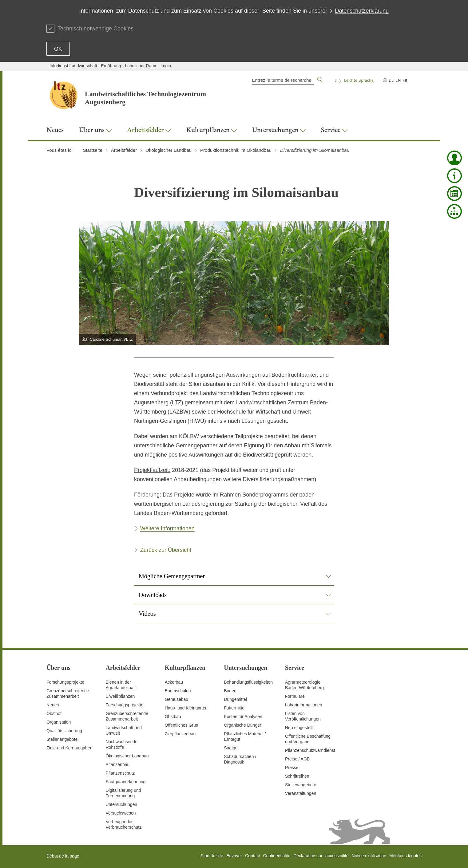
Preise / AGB (297, 759)
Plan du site (212, 856)
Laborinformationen (304, 705)
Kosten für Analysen (243, 717)
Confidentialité (277, 856)
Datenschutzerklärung (362, 11)
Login (166, 66)
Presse (292, 768)
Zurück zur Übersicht (166, 550)
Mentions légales (405, 856)
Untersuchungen (121, 804)
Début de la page (63, 856)
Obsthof (54, 713)
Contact (252, 856)
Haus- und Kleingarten (186, 708)
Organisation (59, 722)
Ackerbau (174, 682)
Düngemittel (235, 699)
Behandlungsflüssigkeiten (248, 682)
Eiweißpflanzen (120, 696)
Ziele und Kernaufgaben (69, 748)
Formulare (295, 696)
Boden (230, 691)
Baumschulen (178, 691)
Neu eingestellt (299, 728)
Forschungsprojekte (65, 682)
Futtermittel (235, 708)
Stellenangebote (62, 739)
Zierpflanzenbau (180, 734)
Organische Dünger (242, 725)
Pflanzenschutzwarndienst (310, 750)
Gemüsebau (176, 699)
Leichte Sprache (359, 80)
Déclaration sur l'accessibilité (321, 856)
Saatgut (231, 748)
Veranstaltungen (301, 793)
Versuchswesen (121, 813)
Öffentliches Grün (182, 725)
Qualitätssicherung (64, 731)
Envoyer (234, 856)
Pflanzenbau (117, 764)
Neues (53, 705)
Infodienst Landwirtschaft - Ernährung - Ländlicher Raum (103, 66)
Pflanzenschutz (120, 773)
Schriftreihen (297, 776)
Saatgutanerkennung (125, 782)
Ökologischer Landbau (127, 756)
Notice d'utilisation (369, 856)
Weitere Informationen (167, 528)
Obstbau (173, 717)
